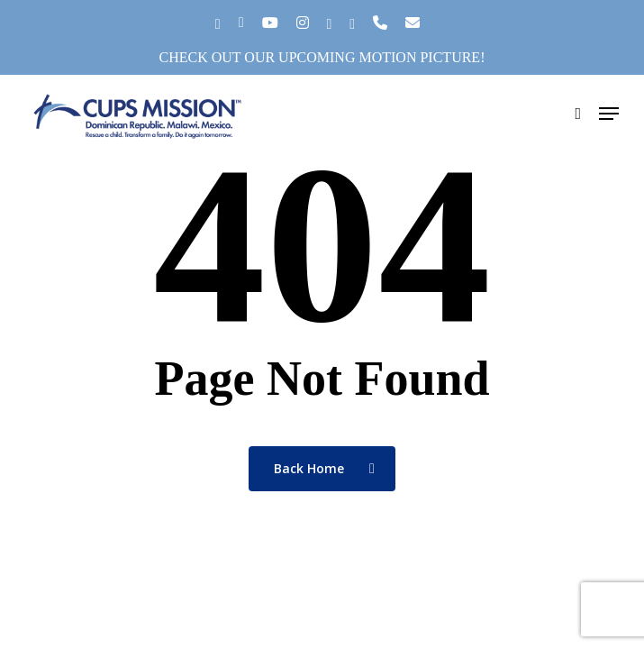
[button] (609, 114)
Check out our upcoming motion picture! (322, 57)
